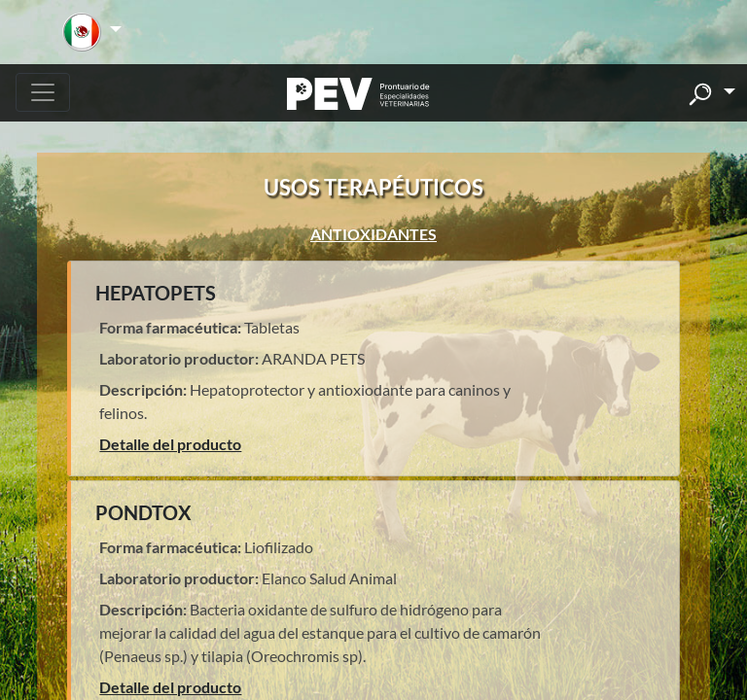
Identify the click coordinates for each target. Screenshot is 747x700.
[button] (92, 32)
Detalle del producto (170, 444)
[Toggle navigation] (43, 92)
